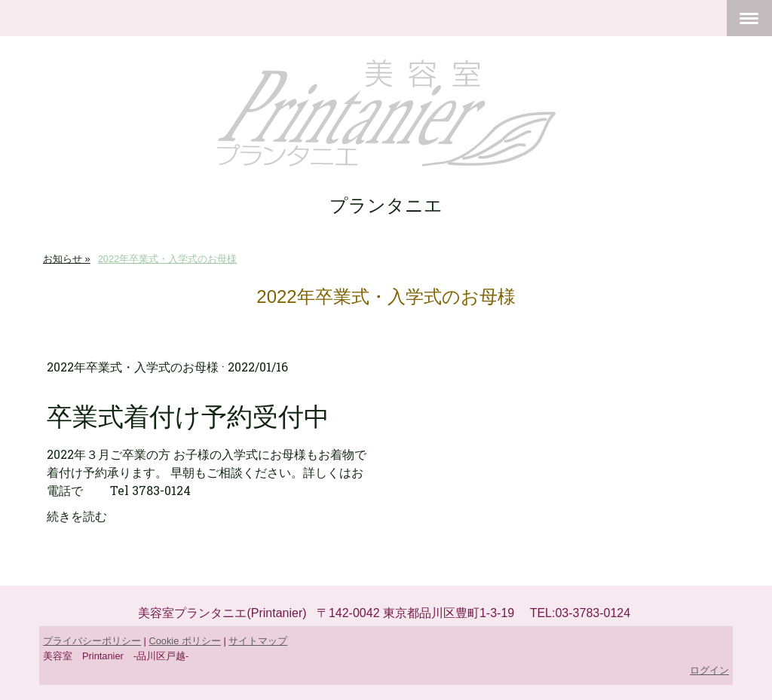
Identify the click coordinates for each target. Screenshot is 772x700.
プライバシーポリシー (92, 641)
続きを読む (77, 516)
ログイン (709, 670)
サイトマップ (258, 641)
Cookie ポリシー (184, 641)
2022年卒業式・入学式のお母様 (133, 367)
